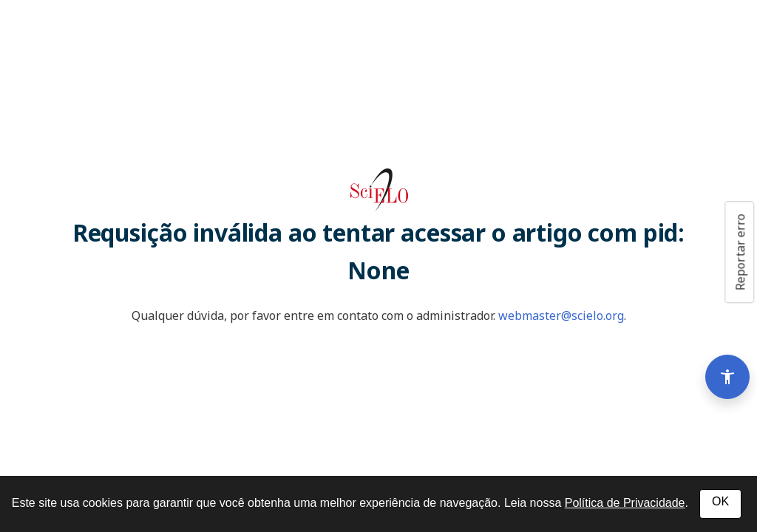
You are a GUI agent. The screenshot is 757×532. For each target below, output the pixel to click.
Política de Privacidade (625, 503)
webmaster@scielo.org (561, 316)
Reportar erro (740, 252)
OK (720, 501)
